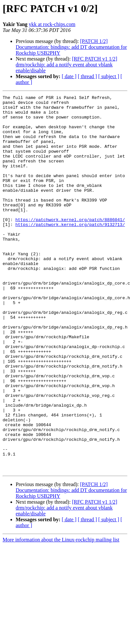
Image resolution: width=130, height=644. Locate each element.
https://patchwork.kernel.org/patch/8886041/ (70, 245)
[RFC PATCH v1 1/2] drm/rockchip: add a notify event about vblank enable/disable (66, 65)
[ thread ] (87, 76)
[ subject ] (109, 76)
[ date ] (69, 76)
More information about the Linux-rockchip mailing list (61, 615)
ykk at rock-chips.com (52, 24)
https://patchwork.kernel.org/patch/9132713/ (70, 251)
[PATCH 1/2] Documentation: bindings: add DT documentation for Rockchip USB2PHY (71, 47)
